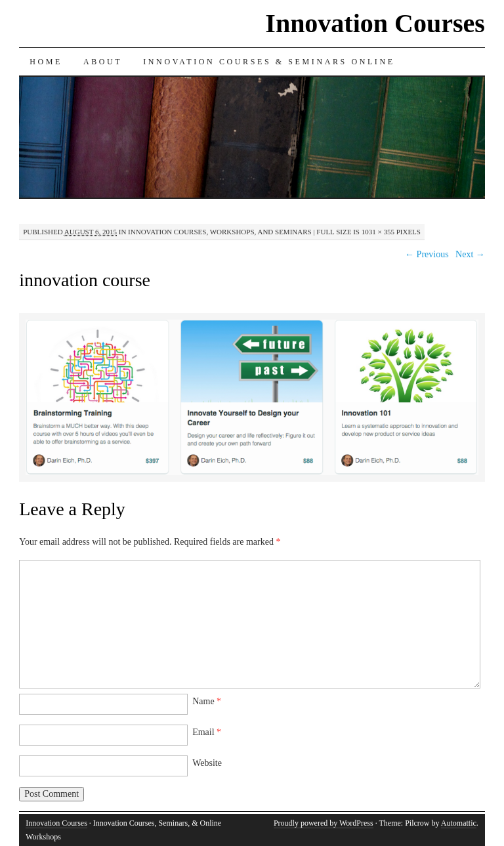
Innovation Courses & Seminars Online (269, 62)
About (103, 62)
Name (207, 701)
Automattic (459, 823)
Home (46, 62)
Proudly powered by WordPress (324, 823)
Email (207, 732)
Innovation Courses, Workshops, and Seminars (220, 232)
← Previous (427, 254)
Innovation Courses (375, 23)
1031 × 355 (378, 232)
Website (207, 763)
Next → (470, 254)
